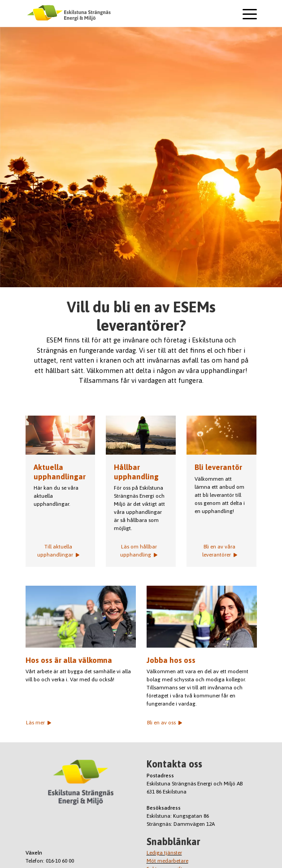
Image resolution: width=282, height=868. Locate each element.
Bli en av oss (165, 723)
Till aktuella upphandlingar (58, 551)
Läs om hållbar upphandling (139, 551)
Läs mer (39, 723)
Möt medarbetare (167, 861)
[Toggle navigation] (250, 15)
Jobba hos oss (171, 660)
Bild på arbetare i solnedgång (141, 435)
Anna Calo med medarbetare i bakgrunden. (81, 617)
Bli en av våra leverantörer (220, 551)
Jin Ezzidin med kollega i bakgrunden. (202, 617)
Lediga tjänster (164, 853)
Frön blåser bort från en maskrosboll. (221, 435)
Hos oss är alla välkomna (69, 660)
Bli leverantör (218, 467)
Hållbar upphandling (136, 472)
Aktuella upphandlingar (61, 435)
